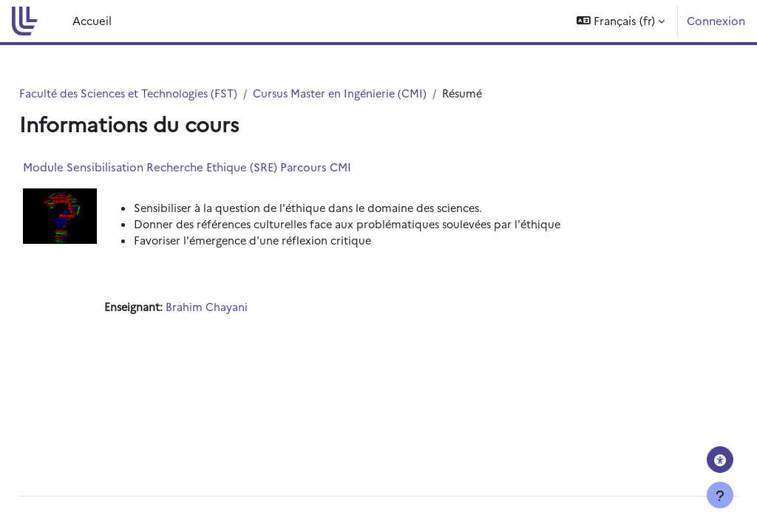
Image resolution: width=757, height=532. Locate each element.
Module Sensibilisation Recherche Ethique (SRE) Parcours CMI (220, 167)
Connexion (716, 20)
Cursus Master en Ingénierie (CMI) (385, 93)
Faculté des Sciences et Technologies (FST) (166, 93)
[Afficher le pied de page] (720, 495)
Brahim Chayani (241, 309)
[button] (621, 21)
